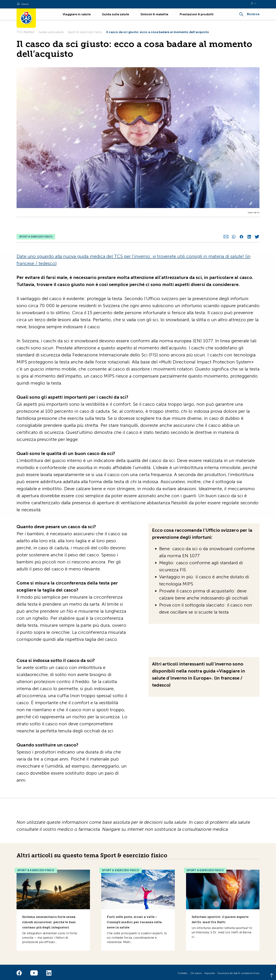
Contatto (183, 971)
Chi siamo (196, 971)
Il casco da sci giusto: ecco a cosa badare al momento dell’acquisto (158, 32)
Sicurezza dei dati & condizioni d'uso (239, 971)
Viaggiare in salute (77, 14)
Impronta (210, 971)
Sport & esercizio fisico (85, 32)
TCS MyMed (25, 32)
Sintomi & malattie (154, 14)
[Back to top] (272, 976)
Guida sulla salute (116, 14)
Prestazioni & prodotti (197, 14)
